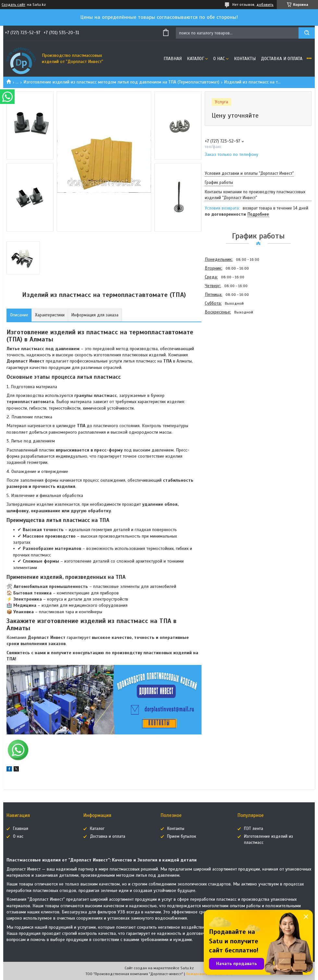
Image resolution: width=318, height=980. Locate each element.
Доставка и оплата (282, 59)
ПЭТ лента (254, 829)
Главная (173, 59)
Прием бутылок (182, 836)
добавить (265, 5)
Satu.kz (187, 968)
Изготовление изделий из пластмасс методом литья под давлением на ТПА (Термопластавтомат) (121, 82)
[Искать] (307, 33)
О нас (219, 59)
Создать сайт (13, 5)
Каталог (196, 59)
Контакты (245, 59)
